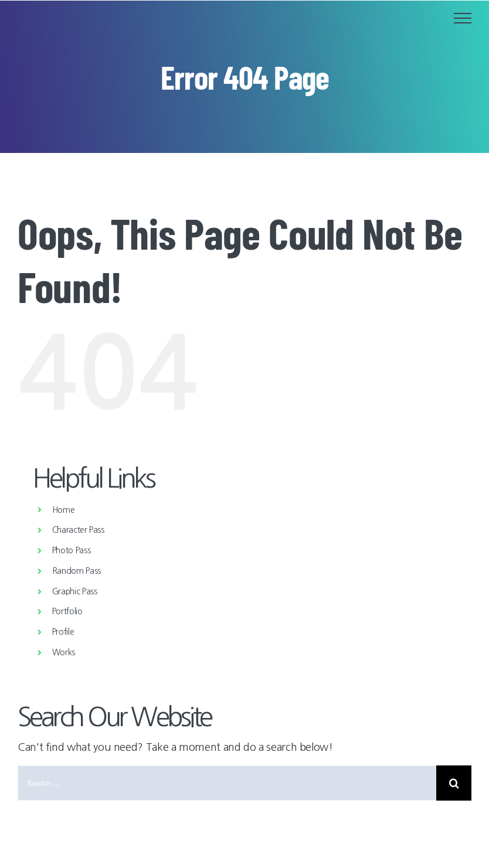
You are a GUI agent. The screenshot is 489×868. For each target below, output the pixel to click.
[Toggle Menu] (463, 18)
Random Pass (77, 571)
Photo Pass (71, 550)
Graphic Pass (75, 591)
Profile (63, 632)
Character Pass (78, 530)
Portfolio (67, 611)
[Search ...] (227, 783)
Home (64, 510)
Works (64, 652)
